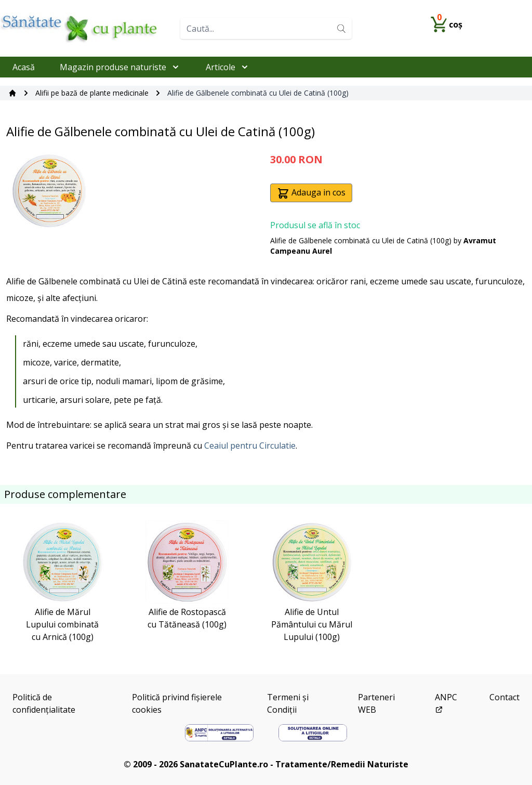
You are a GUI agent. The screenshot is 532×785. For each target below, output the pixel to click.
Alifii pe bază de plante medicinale (92, 93)
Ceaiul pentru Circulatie (250, 446)
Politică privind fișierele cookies (177, 703)
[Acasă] (12, 93)
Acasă (24, 67)
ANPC (446, 703)
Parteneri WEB (376, 703)
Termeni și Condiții (288, 703)
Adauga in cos (311, 193)
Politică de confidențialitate (44, 703)
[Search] (341, 29)
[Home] (86, 28)
